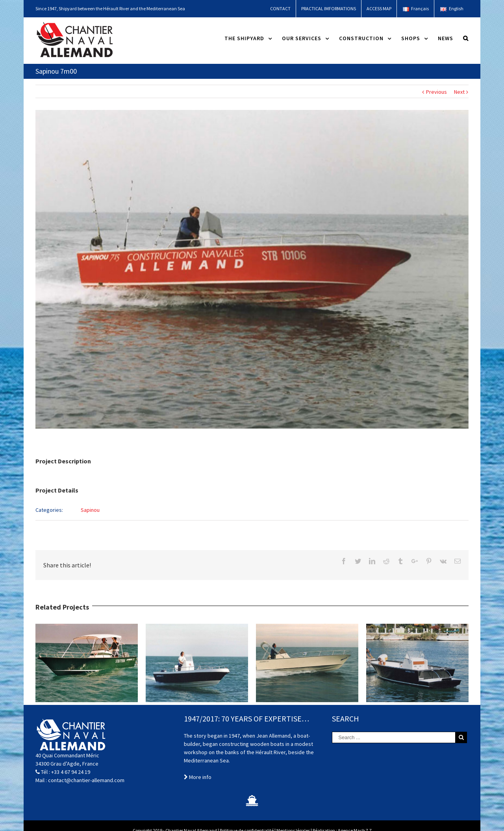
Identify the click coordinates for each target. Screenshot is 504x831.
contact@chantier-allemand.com (86, 780)
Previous (436, 92)
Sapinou (90, 510)
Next (459, 92)
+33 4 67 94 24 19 (71, 772)
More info (198, 777)
